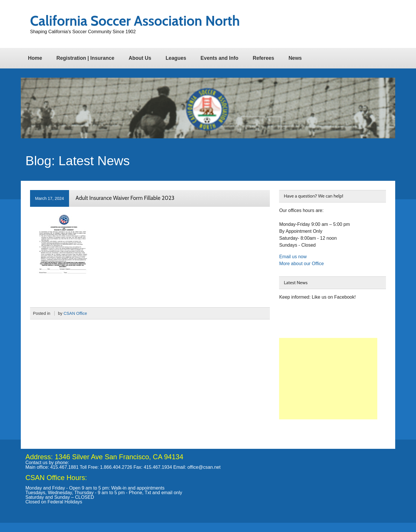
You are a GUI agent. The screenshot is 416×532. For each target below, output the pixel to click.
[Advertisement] (328, 379)
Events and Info (219, 58)
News (295, 58)
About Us (140, 58)
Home (35, 58)
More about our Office (301, 264)
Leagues (176, 58)
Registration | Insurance (85, 58)
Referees (263, 58)
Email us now (293, 257)
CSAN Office (75, 313)
